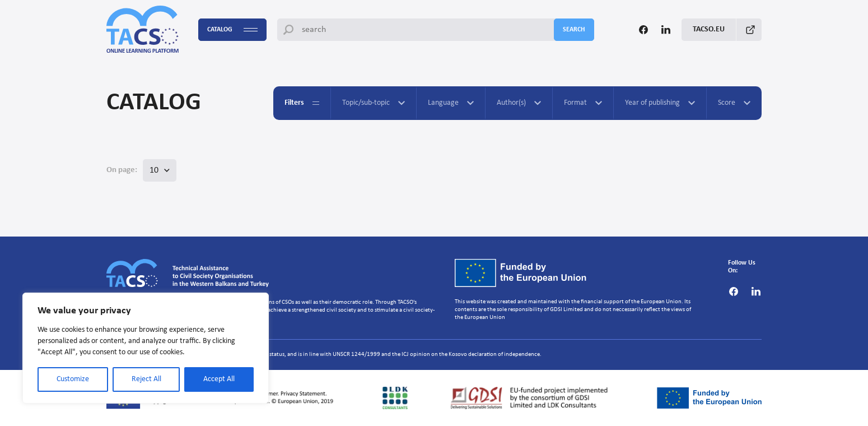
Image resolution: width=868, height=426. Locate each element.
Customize (73, 379)
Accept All (219, 379)
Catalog (232, 30)
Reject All (146, 379)
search (574, 30)
